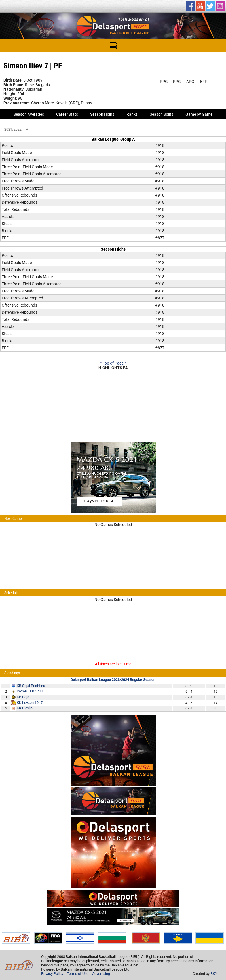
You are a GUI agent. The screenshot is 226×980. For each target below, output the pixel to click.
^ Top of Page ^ (113, 363)
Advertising (101, 974)
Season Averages (29, 114)
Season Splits (161, 114)
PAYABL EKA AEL (30, 691)
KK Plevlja (25, 708)
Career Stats (67, 114)
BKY (214, 974)
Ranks (132, 114)
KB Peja (23, 697)
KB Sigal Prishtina (31, 686)
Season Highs (102, 114)
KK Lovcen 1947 (30, 703)
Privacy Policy (52, 974)
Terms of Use (78, 974)
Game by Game (199, 114)
